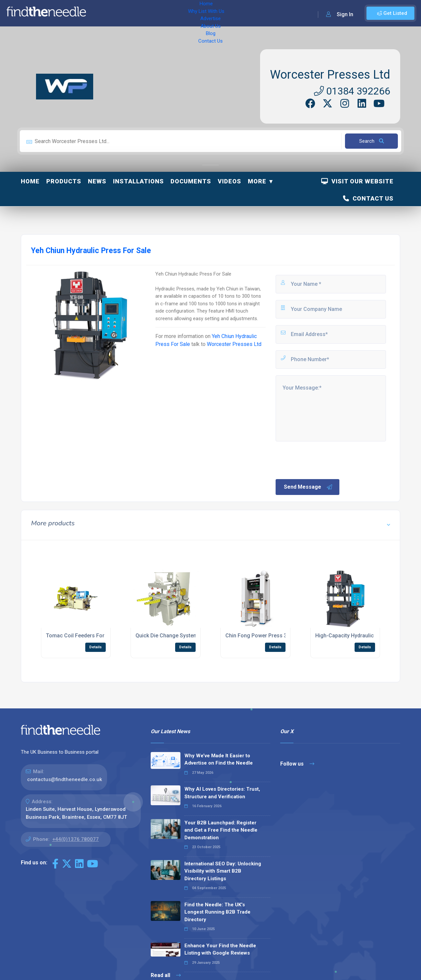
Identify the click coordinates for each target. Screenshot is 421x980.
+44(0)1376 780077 (76, 839)
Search (372, 141)
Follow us (297, 764)
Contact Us (250, 13)
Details (96, 647)
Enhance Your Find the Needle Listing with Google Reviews (220, 949)
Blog (225, 13)
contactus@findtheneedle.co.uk (65, 779)
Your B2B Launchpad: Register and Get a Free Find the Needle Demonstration (221, 830)
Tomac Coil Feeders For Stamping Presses (98, 636)
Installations (138, 181)
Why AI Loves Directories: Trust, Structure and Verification (222, 793)
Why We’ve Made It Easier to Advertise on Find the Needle (219, 759)
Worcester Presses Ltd (330, 75)
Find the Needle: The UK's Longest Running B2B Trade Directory (217, 912)
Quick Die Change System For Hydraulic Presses (194, 636)
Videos (230, 181)
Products (64, 181)
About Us (201, 13)
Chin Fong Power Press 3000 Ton (266, 636)
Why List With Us (134, 13)
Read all (166, 975)
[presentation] (325, 460)
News (97, 181)
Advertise (172, 13)
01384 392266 (352, 91)
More (257, 181)
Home (100, 13)
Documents (191, 181)
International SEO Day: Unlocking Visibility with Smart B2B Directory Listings (223, 871)
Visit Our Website (357, 181)
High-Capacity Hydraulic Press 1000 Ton (364, 636)
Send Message (308, 487)
